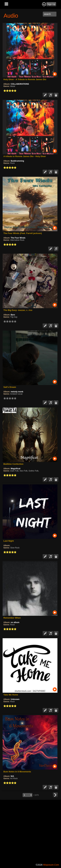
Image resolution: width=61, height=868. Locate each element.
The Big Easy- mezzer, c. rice (18, 310)
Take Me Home (11, 695)
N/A (12, 776)
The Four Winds (18, 238)
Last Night (9, 541)
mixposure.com (51, 865)
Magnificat (16, 469)
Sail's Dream (10, 387)
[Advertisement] (30, 831)
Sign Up (51, 4)
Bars (13, 315)
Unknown (15, 699)
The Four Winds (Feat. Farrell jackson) (23, 233)
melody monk (17, 392)
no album (15, 622)
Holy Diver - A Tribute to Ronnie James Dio (25, 79)
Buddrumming (17, 161)
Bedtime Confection (13, 464)
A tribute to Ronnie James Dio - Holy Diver (25, 156)
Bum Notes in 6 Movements (17, 772)
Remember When (12, 618)
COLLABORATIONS (20, 84)
